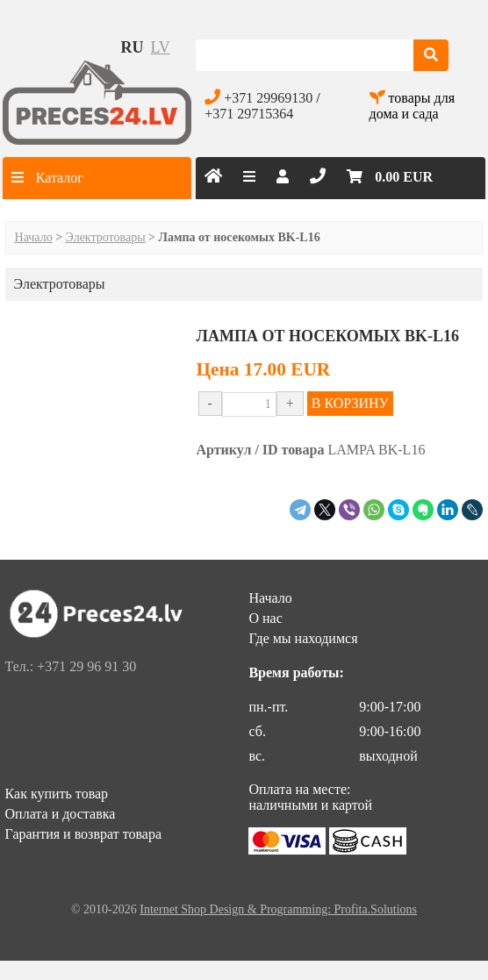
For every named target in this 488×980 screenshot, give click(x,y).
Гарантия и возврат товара (83, 834)
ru (132, 47)
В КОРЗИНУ (350, 403)
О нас (265, 618)
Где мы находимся (303, 638)
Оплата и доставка (61, 814)
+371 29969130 (268, 98)
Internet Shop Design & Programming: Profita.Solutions (278, 909)
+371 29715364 (249, 114)
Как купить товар (57, 794)
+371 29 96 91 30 (86, 666)
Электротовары (106, 237)
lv (160, 47)
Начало (34, 237)
